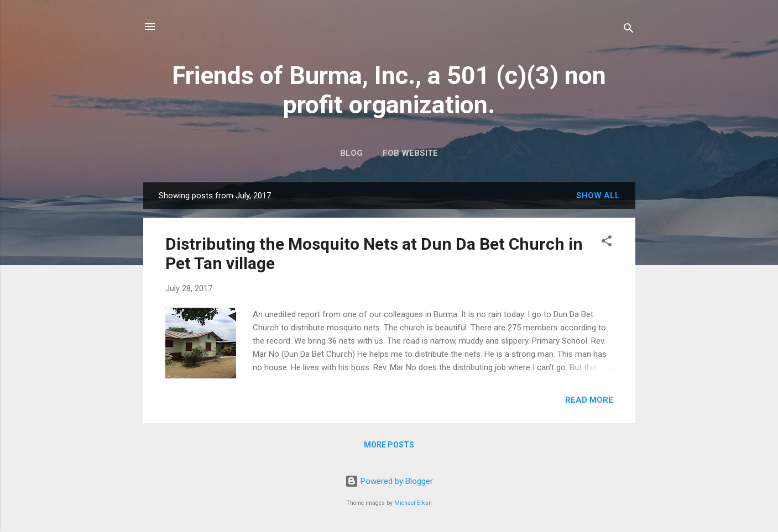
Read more (589, 400)
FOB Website (410, 153)
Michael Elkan (413, 503)
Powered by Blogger (389, 481)
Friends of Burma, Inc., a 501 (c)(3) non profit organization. (389, 90)
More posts (389, 445)
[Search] (629, 30)
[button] (607, 243)
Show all (598, 196)
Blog (351, 153)
